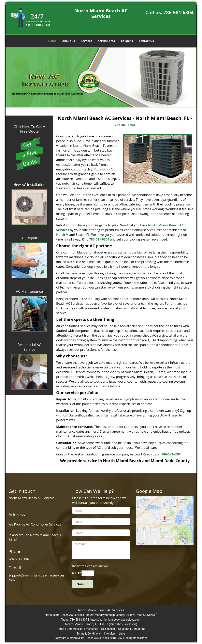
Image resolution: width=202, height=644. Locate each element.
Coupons (127, 41)
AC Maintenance (29, 291)
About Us (69, 41)
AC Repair (29, 238)
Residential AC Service (29, 347)
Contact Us (146, 41)
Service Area (107, 41)
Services (87, 41)
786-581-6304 (178, 12)
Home (52, 41)
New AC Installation (29, 185)
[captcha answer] (88, 573)
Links (122, 634)
